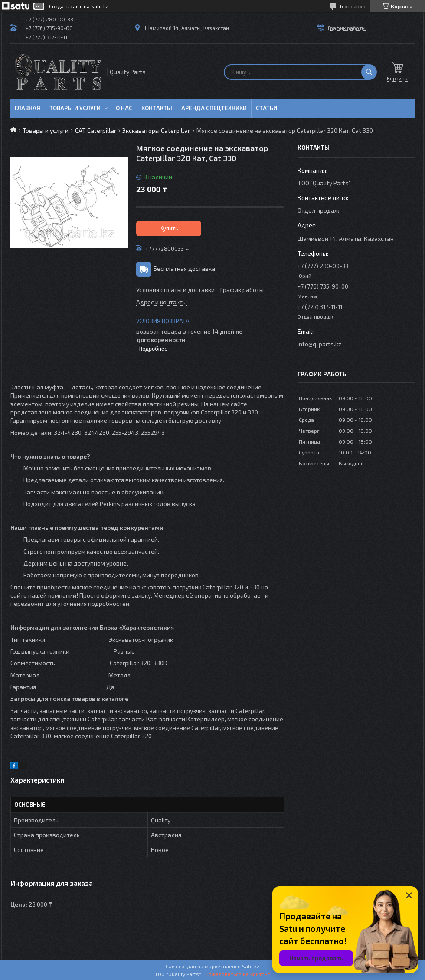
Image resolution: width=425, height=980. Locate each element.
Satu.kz (251, 966)
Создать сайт (65, 6)
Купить (169, 228)
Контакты (157, 108)
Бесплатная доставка (184, 268)
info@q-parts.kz (319, 344)
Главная (28, 108)
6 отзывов (353, 6)
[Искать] (369, 72)
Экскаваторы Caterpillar (156, 130)
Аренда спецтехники (214, 108)
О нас (124, 108)
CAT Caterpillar (96, 130)
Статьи (266, 108)
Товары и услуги (75, 108)
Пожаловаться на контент (238, 974)
